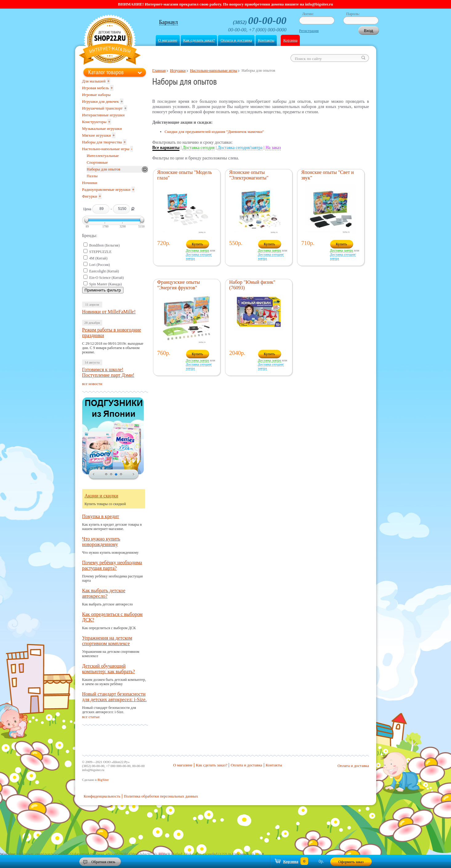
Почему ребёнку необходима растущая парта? (112, 565)
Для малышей (94, 81)
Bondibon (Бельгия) (105, 245)
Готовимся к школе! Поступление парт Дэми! (108, 372)
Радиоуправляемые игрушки (106, 189)
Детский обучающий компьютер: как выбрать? (109, 669)
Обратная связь (103, 862)
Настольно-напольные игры (213, 70)
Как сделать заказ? (199, 40)
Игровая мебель (96, 88)
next (134, 475)
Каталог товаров (106, 72)
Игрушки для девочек (101, 101)
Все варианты (166, 148)
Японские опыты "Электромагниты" (249, 175)
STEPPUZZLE (101, 252)
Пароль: (353, 14)
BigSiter (103, 780)
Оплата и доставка (236, 40)
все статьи (91, 717)
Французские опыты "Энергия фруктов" (179, 285)
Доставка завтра (197, 250)
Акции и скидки (102, 496)
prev (94, 475)
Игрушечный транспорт (103, 108)
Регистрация (309, 31)
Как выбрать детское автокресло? (104, 593)
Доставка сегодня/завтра (240, 148)
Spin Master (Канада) (106, 284)
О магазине (168, 40)
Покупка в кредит (101, 516)
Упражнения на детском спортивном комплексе (107, 641)
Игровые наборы (97, 95)
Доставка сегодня (199, 148)
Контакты (266, 40)
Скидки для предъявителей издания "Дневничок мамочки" (214, 132)
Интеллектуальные (103, 156)
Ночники (90, 183)
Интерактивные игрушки (103, 115)
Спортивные (97, 162)
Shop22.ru (110, 40)
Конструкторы (94, 122)
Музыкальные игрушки (102, 129)
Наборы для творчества (102, 142)
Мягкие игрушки (97, 135)
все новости (92, 384)
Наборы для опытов (104, 169)
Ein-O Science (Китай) (107, 278)
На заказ (273, 148)
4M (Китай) (98, 258)
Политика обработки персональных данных (161, 796)
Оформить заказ (351, 862)
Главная (159, 70)
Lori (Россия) (100, 265)
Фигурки (90, 196)
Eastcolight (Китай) (104, 271)
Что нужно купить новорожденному (101, 542)
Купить (197, 244)
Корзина (290, 40)
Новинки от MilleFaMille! (109, 312)
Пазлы (92, 176)
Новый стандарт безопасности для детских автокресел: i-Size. (115, 697)
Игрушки (178, 70)
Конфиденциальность (102, 796)
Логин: (308, 14)
